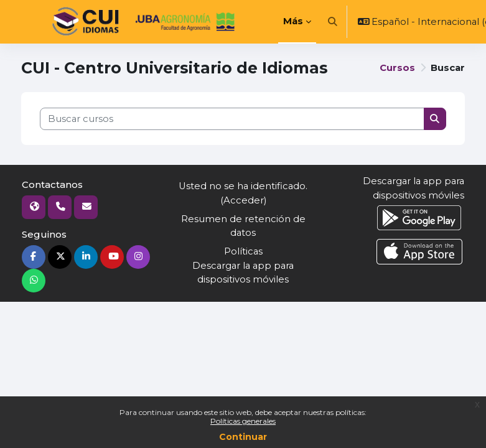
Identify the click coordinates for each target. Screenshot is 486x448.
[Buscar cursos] (232, 119)
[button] (333, 22)
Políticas (243, 251)
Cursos (397, 68)
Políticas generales (243, 421)
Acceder (244, 200)
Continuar (243, 437)
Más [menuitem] (293, 21)
